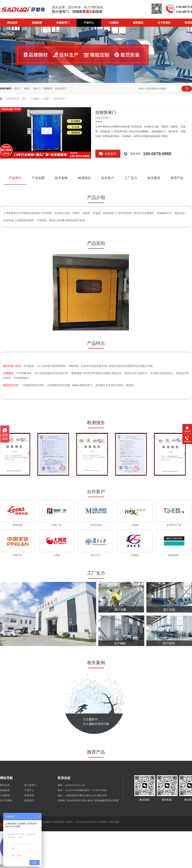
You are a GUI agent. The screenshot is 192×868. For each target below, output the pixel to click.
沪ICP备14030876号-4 (86, 822)
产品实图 (38, 178)
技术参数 (61, 178)
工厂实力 (131, 178)
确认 (3, 866)
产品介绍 (96, 198)
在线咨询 (110, 154)
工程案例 (113, 23)
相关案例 (154, 178)
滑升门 (17, 88)
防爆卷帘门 (63, 23)
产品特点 (96, 343)
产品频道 (35, 99)
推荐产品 (177, 178)
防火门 (37, 88)
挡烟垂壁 (37, 23)
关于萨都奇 (164, 23)
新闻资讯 (138, 23)
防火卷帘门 (61, 88)
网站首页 (12, 23)
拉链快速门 (60, 99)
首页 (24, 99)
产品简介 (15, 178)
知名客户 (108, 178)
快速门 (27, 88)
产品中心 (89, 23)
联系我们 (29, 801)
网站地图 (114, 822)
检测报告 (84, 178)
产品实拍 (96, 243)
